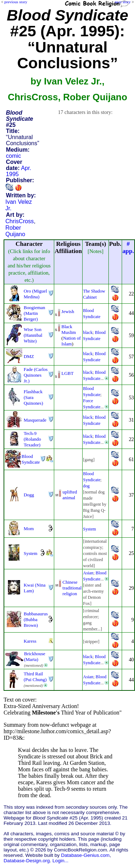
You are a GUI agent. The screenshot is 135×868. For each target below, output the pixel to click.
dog (86, 486)
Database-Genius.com (85, 855)
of (79, 338)
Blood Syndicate (31, 459)
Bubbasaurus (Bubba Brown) (36, 619)
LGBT (67, 373)
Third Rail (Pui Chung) (35, 677)
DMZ (29, 356)
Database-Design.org (27, 861)
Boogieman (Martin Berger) (34, 313)
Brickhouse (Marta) (35, 656)
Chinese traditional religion (72, 588)
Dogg (29, 495)
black (88, 332)
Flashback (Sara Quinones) (33, 397)
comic (14, 156)
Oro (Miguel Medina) (35, 294)
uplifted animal (70, 495)
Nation (69, 338)
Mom (29, 529)
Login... (60, 861)
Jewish (68, 311)
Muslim (69, 332)
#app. (128, 247)
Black (67, 327)
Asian (88, 573)
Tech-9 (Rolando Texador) (32, 439)
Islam (67, 344)
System (89, 529)
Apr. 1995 (19, 171)
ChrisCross (20, 221)
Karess (30, 641)
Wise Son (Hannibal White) (33, 335)
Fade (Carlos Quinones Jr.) (36, 375)
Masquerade (35, 420)
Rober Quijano (15, 231)
